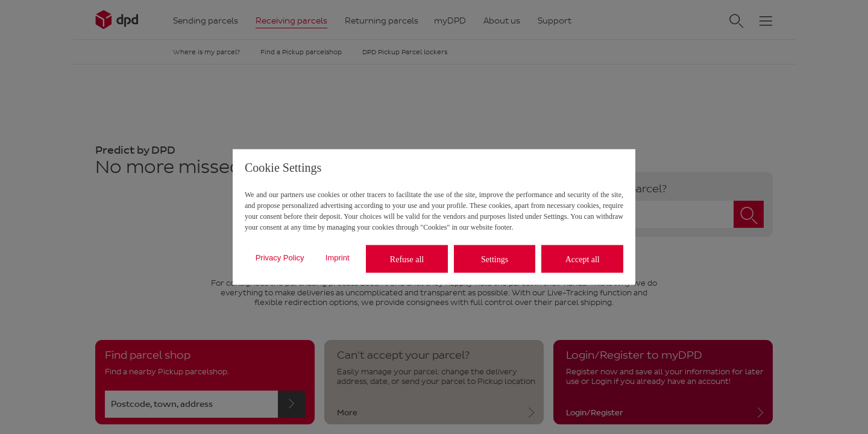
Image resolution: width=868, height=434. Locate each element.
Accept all (583, 259)
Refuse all (407, 259)
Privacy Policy (280, 257)
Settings (495, 259)
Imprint (338, 257)
